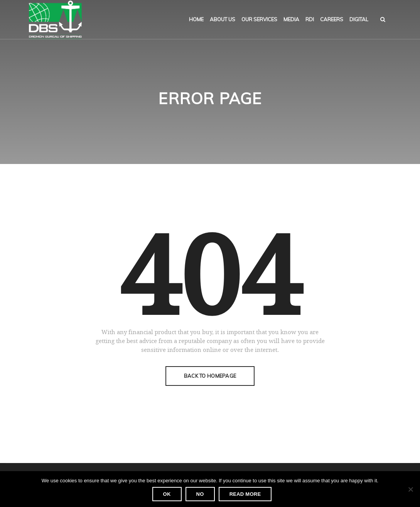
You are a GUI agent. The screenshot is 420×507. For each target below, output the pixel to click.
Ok (167, 494)
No (200, 494)
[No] (410, 489)
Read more (245, 494)
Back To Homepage (210, 376)
